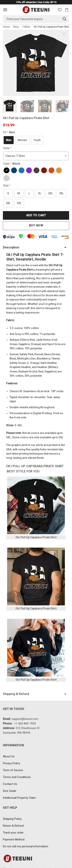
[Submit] (65, 19)
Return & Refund (13, 826)
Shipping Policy (12, 819)
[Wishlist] (60, 10)
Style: (7, 148)
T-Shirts (26, 27)
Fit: (10, 132)
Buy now (36, 225)
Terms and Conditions (17, 777)
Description (11, 247)
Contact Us (10, 784)
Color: (12, 164)
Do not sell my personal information (26, 846)
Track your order (13, 833)
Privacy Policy (12, 763)
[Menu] (5, 10)
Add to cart (36, 215)
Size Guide (10, 791)
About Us (9, 756)
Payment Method (14, 839)
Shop (16, 27)
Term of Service (13, 770)
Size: (7, 185)
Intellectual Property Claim (19, 798)
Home (6, 27)
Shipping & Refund (16, 694)
